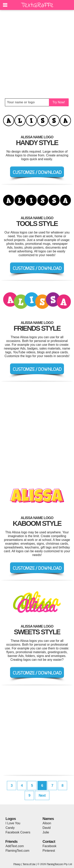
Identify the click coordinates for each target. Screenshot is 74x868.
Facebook (50, 846)
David (47, 828)
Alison (47, 823)
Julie (46, 832)
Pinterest (49, 851)
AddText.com (15, 846)
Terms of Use (29, 864)
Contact (49, 841)
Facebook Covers (18, 832)
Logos (11, 819)
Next (42, 795)
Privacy (17, 864)
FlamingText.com (17, 851)
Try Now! (59, 102)
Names (48, 819)
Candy (10, 828)
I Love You (13, 823)
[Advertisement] (37, 54)
